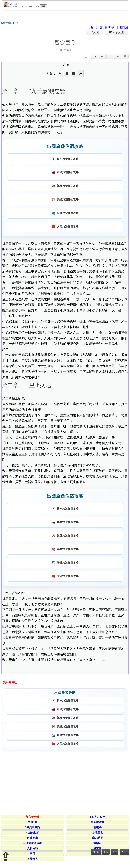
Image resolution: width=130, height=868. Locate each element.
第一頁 (96, 852)
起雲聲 (109, 28)
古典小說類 (95, 28)
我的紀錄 (118, 32)
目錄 (115, 852)
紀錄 (96, 32)
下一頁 (124, 852)
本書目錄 (122, 28)
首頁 (106, 852)
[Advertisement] (64, 780)
